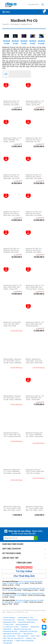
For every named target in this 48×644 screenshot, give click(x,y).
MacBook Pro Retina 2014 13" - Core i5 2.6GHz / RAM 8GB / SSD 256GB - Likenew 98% (13, 508)
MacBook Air (7, 629)
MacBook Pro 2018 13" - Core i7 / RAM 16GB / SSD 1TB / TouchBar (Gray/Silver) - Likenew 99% (13, 435)
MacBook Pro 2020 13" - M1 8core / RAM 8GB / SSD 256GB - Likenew (13, 140)
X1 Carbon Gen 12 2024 (11, 627)
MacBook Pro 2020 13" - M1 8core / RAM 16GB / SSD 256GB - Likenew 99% (13, 287)
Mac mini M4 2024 (9, 636)
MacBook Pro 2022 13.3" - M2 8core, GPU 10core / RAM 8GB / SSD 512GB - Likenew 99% (12, 250)
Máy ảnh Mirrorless (22, 625)
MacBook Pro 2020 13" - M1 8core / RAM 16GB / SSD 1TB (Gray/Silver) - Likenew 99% (35, 287)
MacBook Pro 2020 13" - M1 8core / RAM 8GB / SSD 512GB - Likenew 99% (35, 398)
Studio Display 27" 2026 (26, 618)
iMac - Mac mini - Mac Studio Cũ (13, 638)
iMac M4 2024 (28, 634)
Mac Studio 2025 (23, 636)
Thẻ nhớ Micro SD (9, 620)
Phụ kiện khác (8, 643)
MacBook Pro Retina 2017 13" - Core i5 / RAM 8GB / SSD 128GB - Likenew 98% (34, 435)
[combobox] (36, 5)
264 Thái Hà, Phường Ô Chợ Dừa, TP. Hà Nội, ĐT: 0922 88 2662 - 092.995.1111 (23, 601)
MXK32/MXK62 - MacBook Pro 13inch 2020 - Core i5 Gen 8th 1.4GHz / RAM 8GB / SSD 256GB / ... (13, 361)
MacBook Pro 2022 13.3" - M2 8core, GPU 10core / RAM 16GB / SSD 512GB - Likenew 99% (12, 214)
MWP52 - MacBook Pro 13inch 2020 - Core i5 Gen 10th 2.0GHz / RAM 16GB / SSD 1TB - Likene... (34, 361)
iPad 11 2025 (35, 636)
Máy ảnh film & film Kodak (27, 622)
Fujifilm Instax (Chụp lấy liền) (25, 641)
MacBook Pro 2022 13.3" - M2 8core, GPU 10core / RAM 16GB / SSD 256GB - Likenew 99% (34, 214)
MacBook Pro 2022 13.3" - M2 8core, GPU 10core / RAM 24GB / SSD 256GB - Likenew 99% (34, 177)
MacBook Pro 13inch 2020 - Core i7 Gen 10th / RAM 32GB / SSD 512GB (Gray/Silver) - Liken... (12, 324)
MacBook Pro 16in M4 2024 (12, 634)
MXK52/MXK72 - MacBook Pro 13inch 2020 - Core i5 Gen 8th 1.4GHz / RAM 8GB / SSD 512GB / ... (13, 398)
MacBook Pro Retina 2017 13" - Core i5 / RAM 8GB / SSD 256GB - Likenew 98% (12, 471)
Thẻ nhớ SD (21, 620)
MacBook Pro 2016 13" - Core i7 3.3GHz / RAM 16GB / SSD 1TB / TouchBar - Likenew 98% (35, 472)
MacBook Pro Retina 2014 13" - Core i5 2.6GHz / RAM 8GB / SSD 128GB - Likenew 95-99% (35, 508)
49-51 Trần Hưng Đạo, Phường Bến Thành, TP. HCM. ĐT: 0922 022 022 (22, 582)
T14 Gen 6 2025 (8, 625)
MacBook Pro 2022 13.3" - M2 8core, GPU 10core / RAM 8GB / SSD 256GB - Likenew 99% (34, 250)
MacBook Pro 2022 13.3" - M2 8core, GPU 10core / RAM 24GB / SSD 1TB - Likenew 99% (34, 140)
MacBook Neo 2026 (10, 622)
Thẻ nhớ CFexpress (9, 618)
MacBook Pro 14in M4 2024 (29, 631)
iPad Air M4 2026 (32, 620)
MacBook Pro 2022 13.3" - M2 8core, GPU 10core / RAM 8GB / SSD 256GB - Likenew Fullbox (12, 103)
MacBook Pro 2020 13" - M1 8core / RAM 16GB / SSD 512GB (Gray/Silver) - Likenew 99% (35, 324)
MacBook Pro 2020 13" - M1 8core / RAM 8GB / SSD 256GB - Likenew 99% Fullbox (35, 103)
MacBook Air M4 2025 (10, 631)
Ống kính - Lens (31, 638)
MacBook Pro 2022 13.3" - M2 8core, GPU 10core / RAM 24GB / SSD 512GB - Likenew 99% (12, 177)
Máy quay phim (8, 641)
